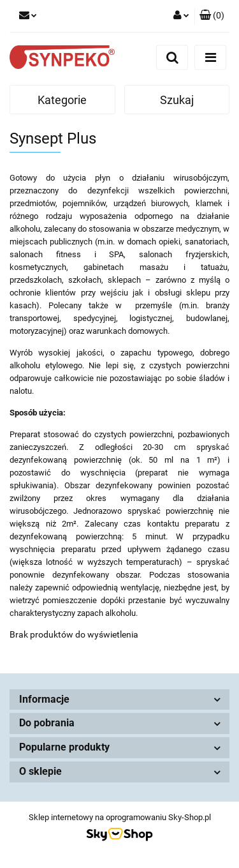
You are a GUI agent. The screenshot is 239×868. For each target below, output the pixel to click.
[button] (212, 16)
